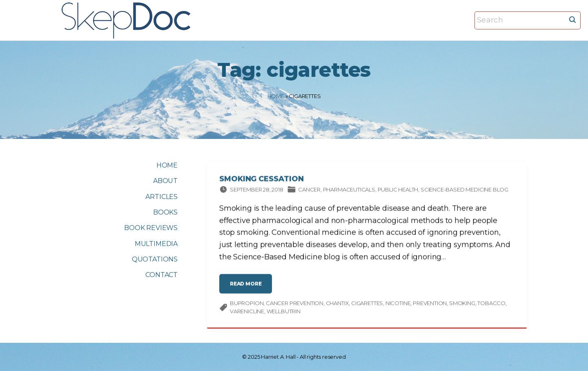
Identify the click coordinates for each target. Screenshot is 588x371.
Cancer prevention (295, 304)
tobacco (491, 304)
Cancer (309, 191)
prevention (430, 304)
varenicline (247, 313)
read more (248, 288)
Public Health (398, 191)
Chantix (337, 304)
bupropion (247, 304)
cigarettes (367, 304)
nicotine (398, 304)
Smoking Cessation (261, 180)
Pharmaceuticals (349, 191)
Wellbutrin (284, 313)
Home (276, 96)
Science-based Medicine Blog (464, 191)
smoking (462, 304)
